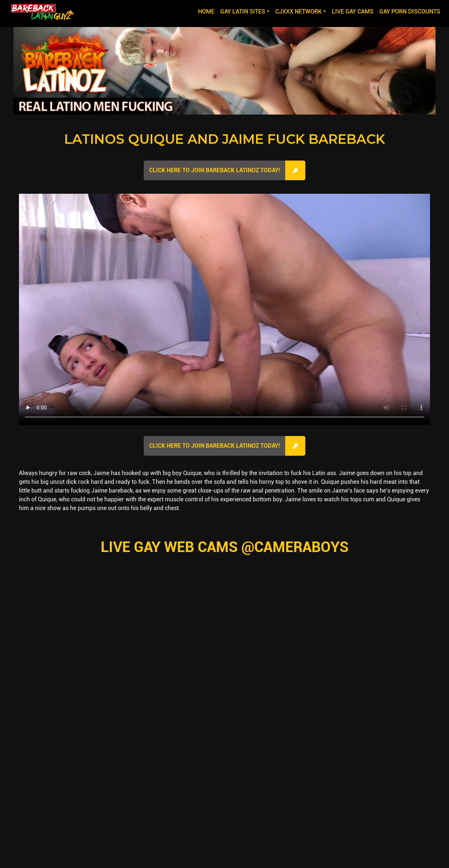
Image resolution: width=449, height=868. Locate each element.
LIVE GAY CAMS (353, 11)
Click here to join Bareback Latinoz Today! (214, 170)
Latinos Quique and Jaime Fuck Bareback (225, 139)
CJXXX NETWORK (299, 11)
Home (208, 11)
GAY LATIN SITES (243, 11)
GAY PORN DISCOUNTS (410, 11)
